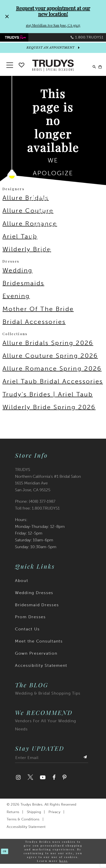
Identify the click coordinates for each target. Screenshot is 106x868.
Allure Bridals (26, 202)
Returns (13, 816)
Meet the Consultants (39, 646)
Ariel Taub (20, 241)
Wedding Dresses (34, 597)
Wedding (17, 274)
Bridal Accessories (34, 326)
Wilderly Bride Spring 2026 (49, 411)
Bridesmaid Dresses (37, 609)
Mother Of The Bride (38, 313)
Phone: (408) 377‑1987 (35, 506)
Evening (16, 300)
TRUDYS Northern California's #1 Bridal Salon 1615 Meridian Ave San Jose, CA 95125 (48, 484)
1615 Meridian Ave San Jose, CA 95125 (53, 25)
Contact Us (27, 633)
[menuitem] (27, 39)
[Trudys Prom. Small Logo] (27, 39)
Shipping (34, 816)
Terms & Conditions (23, 824)
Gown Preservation (36, 658)
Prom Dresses (30, 621)
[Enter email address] (52, 763)
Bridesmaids (23, 287)
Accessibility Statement (41, 670)
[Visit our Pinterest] (65, 782)
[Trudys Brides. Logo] (53, 69)
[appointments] (53, 52)
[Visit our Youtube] (43, 782)
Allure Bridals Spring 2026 (48, 347)
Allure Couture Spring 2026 (50, 360)
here (63, 865)
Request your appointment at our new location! (53, 11)
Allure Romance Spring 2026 (52, 373)
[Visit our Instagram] (18, 782)
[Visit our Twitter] (30, 782)
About (22, 585)
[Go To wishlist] (21, 69)
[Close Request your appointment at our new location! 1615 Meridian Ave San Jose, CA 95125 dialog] (6, 17)
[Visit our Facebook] (54, 782)
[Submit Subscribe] (84, 763)
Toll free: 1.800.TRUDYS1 (37, 512)
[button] (98, 70)
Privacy (54, 816)
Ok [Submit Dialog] (6, 856)
